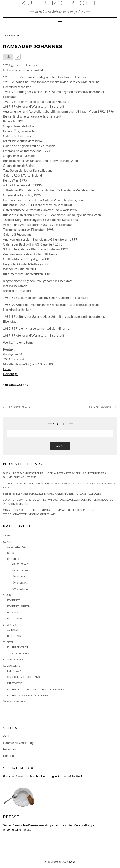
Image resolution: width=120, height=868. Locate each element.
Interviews (15, 683)
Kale (72, 862)
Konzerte (14, 600)
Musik (7, 595)
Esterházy (14, 671)
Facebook (36, 776)
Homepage (10, 374)
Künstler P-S (22, 385)
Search (60, 446)
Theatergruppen (18, 653)
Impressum (11, 749)
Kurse (11, 553)
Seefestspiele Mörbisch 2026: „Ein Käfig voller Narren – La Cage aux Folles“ (52, 494)
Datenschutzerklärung (18, 743)
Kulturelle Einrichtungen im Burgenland (35, 689)
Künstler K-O (20, 576)
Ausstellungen (17, 547)
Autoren (13, 630)
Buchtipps (14, 636)
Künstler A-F (20, 564)
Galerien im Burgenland (24, 677)
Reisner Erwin (20, 407)
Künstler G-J (20, 570)
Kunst (7, 542)
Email (7, 369)
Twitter (76, 776)
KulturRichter (13, 660)
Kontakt (9, 756)
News (7, 535)
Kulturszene (12, 666)
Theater (8, 642)
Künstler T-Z (19, 589)
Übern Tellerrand (15, 702)
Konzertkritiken (19, 606)
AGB (6, 736)
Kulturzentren (17, 647)
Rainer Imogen (100, 407)
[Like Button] (8, 57)
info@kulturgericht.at (17, 830)
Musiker (13, 612)
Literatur (10, 625)
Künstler (13, 559)
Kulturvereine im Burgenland (27, 695)
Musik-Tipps (15, 618)
